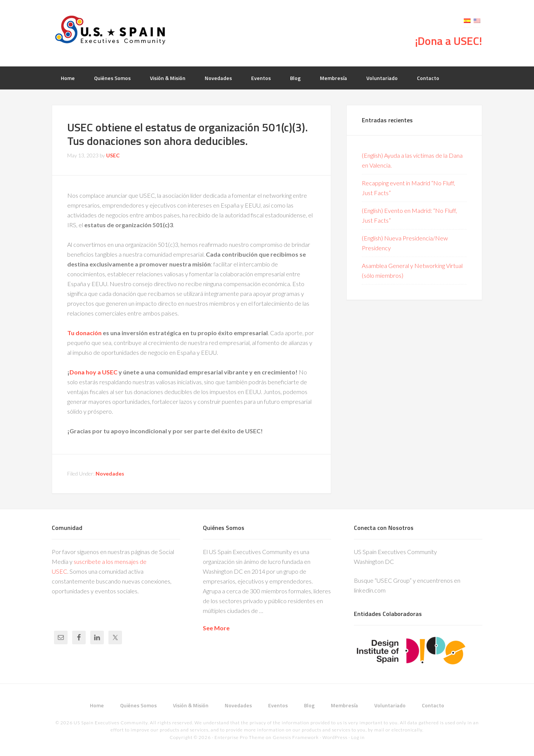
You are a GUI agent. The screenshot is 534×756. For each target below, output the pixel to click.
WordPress (335, 737)
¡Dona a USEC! (449, 41)
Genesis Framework (296, 737)
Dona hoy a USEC (93, 372)
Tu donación (84, 333)
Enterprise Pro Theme (240, 737)
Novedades (110, 473)
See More (216, 628)
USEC (112, 30)
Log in (358, 737)
